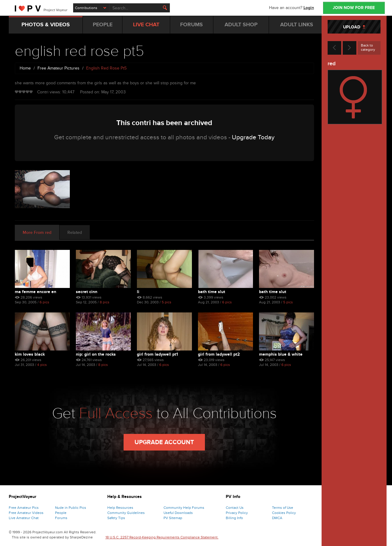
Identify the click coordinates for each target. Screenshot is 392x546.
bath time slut (212, 292)
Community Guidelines (126, 513)
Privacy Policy (237, 513)
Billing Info (234, 518)
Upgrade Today (253, 137)
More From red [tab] (37, 233)
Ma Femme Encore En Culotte (36, 292)
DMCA (277, 518)
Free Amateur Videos (26, 513)
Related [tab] (75, 233)
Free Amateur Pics (24, 508)
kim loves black (30, 354)
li (138, 292)
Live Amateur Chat (24, 518)
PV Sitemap (173, 518)
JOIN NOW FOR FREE (354, 8)
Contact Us (235, 508)
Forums (61, 518)
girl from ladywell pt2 (219, 354)
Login (309, 8)
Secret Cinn (87, 292)
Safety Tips (116, 518)
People (61, 513)
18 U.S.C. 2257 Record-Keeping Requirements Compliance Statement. (162, 537)
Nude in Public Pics (71, 508)
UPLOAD (354, 27)
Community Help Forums (184, 508)
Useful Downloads (178, 513)
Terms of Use (283, 508)
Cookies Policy (284, 513)
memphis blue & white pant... (281, 354)
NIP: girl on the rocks (96, 354)
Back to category (368, 47)
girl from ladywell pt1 (157, 354)
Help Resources (120, 508)
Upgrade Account (164, 442)
